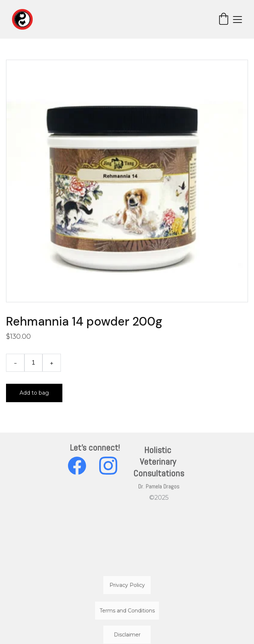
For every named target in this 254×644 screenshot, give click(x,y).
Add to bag (34, 393)
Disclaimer (127, 634)
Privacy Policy (127, 585)
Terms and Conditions (127, 610)
